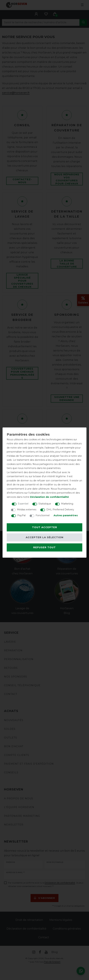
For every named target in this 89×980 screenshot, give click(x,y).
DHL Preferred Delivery (60, 510)
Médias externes (27, 510)
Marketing (67, 504)
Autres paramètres (66, 515)
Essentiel (23, 504)
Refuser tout (44, 547)
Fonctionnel (43, 515)
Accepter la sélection (44, 537)
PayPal (21, 515)
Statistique (45, 504)
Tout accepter (45, 527)
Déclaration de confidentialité (49, 497)
